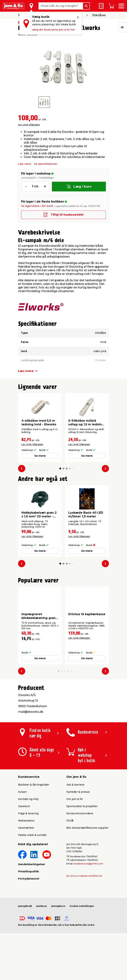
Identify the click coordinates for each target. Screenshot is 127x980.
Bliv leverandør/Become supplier (87, 828)
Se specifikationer (46, 164)
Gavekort (24, 806)
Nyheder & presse (78, 792)
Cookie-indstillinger (82, 906)
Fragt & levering (28, 813)
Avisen (22, 792)
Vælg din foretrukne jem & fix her (53, 30)
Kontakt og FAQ (28, 799)
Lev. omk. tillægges (29, 125)
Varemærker (26, 828)
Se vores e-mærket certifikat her (84, 876)
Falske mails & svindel (32, 835)
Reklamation (26, 821)
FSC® (70, 821)
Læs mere (25, 164)
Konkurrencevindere (80, 813)
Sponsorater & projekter (82, 806)
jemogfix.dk (25, 906)
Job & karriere (75, 785)
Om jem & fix (75, 799)
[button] (60, 469)
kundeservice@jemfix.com (88, 864)
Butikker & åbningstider (34, 785)
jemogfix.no (58, 906)
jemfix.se (42, 906)
